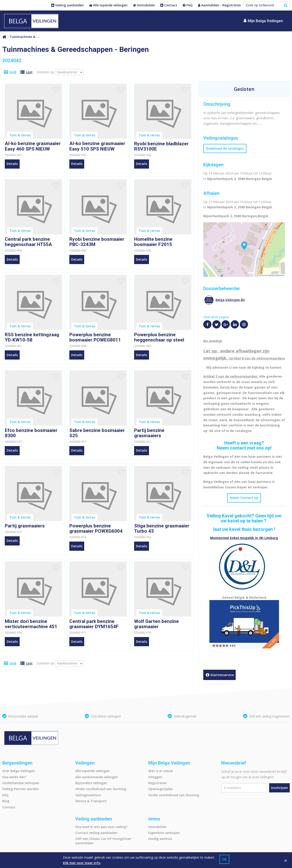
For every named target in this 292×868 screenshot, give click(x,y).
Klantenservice (219, 675)
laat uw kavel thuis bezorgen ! (244, 529)
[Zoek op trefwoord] (266, 5)
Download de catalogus (225, 148)
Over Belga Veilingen (19, 771)
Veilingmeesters (88, 795)
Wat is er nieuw (160, 771)
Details (12, 164)
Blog (6, 801)
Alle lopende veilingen (108, 5)
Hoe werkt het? (14, 777)
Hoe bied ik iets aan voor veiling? (101, 827)
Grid (10, 72)
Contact (169, 5)
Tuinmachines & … (24, 37)
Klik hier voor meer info (82, 863)
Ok (224, 859)
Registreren (158, 783)
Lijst (26, 72)
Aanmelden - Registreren (219, 5)
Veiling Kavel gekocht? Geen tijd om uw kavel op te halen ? (244, 518)
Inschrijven (279, 788)
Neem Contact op (244, 498)
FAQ (188, 5)
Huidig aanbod (160, 839)
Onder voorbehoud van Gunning (101, 789)
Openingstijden (160, 789)
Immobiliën (144, 5)
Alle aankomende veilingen (97, 777)
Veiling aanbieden (68, 5)
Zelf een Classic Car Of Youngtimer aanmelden (103, 841)
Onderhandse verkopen (21, 783)
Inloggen (155, 777)
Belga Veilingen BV (230, 300)
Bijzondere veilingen (91, 783)
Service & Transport (91, 801)
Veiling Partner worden (21, 789)
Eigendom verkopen (164, 833)
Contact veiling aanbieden (96, 833)
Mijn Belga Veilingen (263, 21)
